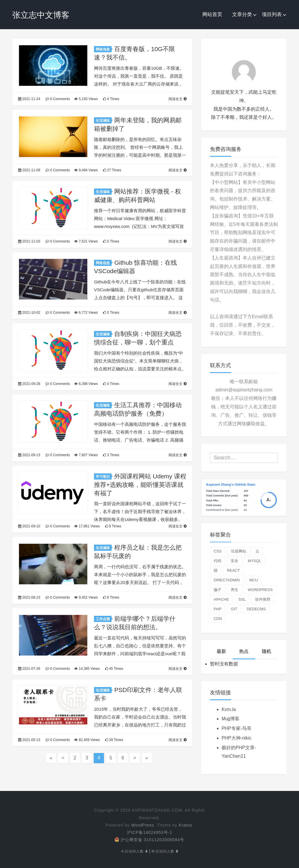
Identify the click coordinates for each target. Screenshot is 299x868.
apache (221, 599)
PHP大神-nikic (237, 738)
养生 (234, 590)
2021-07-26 (29, 669)
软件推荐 (263, 599)
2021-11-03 (29, 241)
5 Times (111, 313)
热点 (244, 651)
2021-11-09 (29, 170)
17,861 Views (87, 526)
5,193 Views (86, 99)
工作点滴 (104, 619)
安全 (234, 561)
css (218, 551)
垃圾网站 (239, 551)
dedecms (256, 609)
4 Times (111, 99)
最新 (221, 651)
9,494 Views (86, 170)
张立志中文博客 (41, 15)
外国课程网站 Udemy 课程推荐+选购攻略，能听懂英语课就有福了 (140, 485)
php (218, 609)
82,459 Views (87, 740)
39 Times (114, 740)
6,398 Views (86, 384)
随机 (267, 651)
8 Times (113, 526)
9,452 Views (86, 597)
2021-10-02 (29, 313)
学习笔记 (104, 477)
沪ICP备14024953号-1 (149, 832)
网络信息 (104, 49)
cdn (218, 619)
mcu (253, 580)
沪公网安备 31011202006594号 (149, 840)
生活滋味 (104, 121)
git (234, 609)
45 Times (114, 669)
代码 (218, 561)
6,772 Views (86, 313)
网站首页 (212, 14)
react (233, 570)
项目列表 (272, 14)
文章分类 (242, 14)
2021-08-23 (29, 597)
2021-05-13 (29, 740)
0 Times (111, 241)
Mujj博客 (231, 719)
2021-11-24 (29, 99)
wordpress (260, 590)
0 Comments (58, 99)
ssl (242, 599)
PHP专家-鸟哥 (237, 728)
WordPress (142, 825)
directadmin (227, 580)
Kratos (185, 825)
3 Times (111, 455)
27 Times (112, 170)
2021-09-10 (29, 526)
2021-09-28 (29, 384)
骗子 (218, 590)
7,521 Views (86, 241)
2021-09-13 (29, 455)
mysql (255, 561)
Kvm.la (229, 709)
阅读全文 (177, 99)
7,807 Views (86, 455)
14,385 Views (87, 669)
